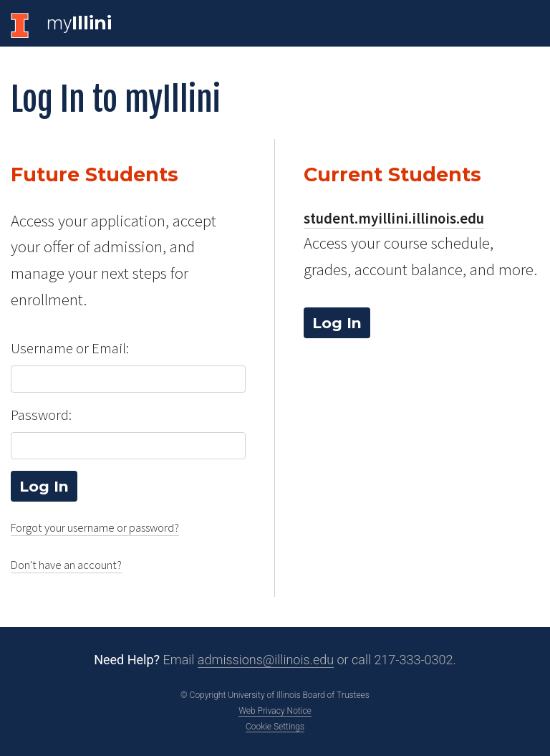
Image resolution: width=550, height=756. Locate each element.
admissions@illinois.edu (266, 660)
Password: (41, 415)
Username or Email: (70, 348)
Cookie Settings (275, 727)
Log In (337, 323)
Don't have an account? (66, 565)
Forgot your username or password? (95, 528)
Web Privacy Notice (275, 711)
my (79, 23)
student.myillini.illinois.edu (394, 219)
